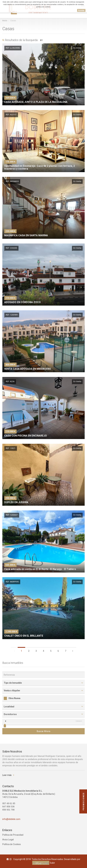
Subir (52, 863)
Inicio (5, 21)
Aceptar (81, 10)
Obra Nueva (12, 698)
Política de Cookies (12, 844)
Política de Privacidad (13, 835)
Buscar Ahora (43, 731)
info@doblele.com (11, 819)
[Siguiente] (73, 651)
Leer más (7, 775)
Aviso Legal (8, 840)
